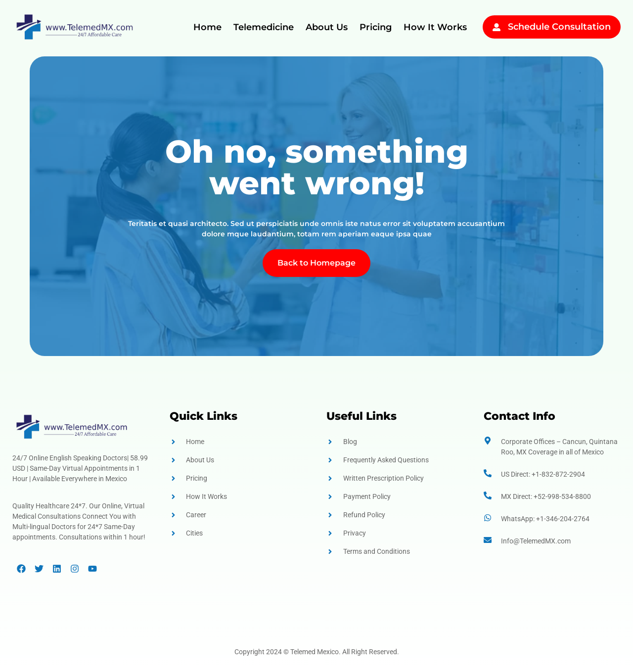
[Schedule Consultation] (497, 27)
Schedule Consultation (559, 27)
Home (207, 27)
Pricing (376, 27)
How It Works (435, 27)
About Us (327, 27)
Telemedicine (264, 27)
